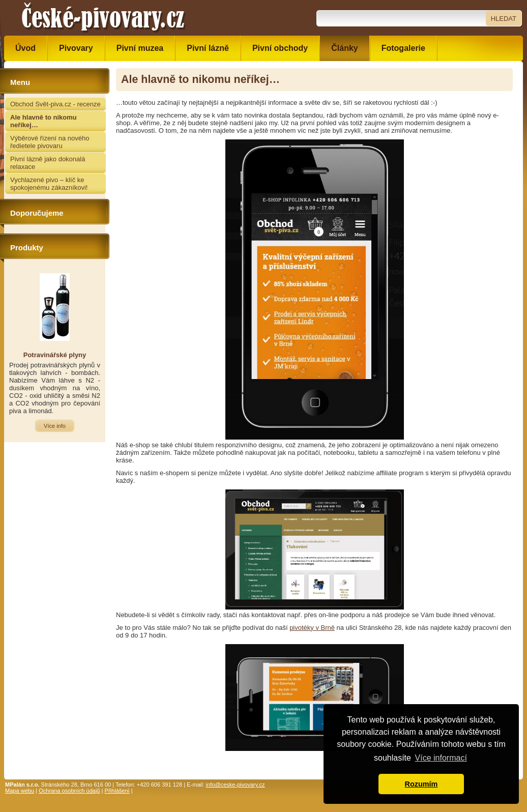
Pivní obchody (280, 48)
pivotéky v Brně (312, 628)
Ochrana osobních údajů (69, 791)
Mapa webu (20, 791)
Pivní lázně (208, 48)
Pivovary (76, 48)
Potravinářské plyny (55, 355)
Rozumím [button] (421, 784)
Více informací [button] (441, 758)
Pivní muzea (140, 48)
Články (344, 48)
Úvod (25, 48)
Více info (55, 426)
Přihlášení (117, 791)
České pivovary (103, 18)
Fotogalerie (403, 48)
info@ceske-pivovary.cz (236, 785)
